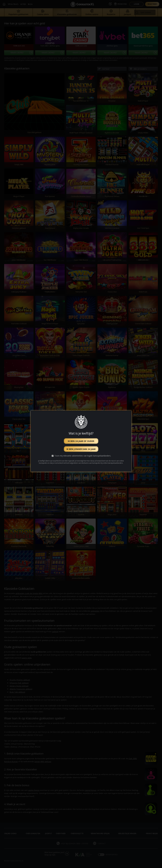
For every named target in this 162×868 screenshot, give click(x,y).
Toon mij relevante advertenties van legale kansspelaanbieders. (83, 456)
